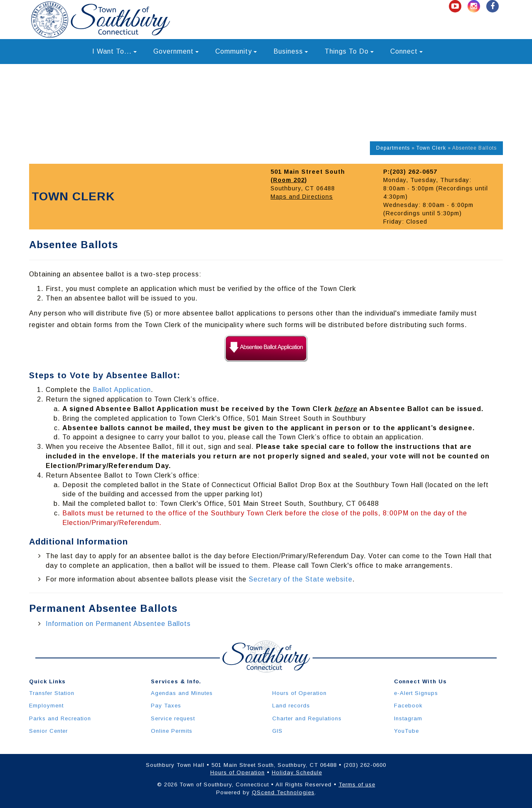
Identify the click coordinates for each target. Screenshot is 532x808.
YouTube (406, 731)
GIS (277, 731)
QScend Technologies (283, 792)
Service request (173, 718)
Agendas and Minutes (182, 693)
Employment (46, 706)
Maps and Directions (302, 197)
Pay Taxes (166, 706)
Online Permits (172, 731)
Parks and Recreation (60, 718)
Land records (291, 706)
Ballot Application (122, 390)
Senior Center (48, 731)
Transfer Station (52, 693)
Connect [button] (406, 51)
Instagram (408, 718)
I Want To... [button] (115, 51)
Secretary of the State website (300, 579)
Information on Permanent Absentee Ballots (118, 624)
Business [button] (291, 51)
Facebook (408, 706)
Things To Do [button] (349, 51)
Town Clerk (431, 148)
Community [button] (236, 51)
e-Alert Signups (416, 693)
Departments (393, 148)
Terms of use (357, 785)
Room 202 (289, 180)
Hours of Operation (299, 693)
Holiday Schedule (297, 772)
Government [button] (176, 51)
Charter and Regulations (307, 718)
